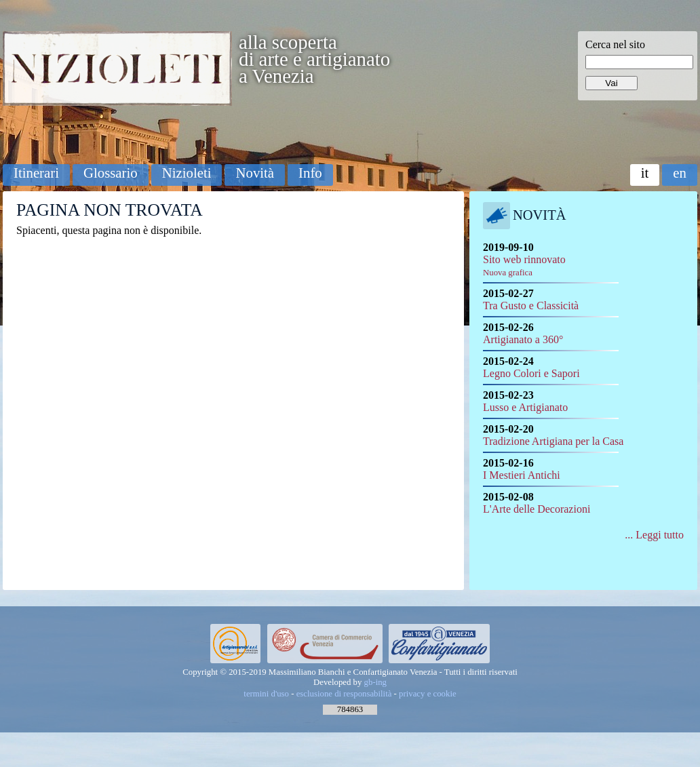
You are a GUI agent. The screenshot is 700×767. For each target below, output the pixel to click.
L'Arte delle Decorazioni (537, 509)
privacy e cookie (428, 694)
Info (310, 173)
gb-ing (375, 682)
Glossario (111, 173)
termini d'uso (266, 694)
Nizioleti (187, 173)
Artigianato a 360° (523, 339)
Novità (255, 173)
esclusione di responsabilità (344, 694)
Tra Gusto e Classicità (531, 306)
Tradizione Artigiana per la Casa (553, 441)
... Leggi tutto (654, 535)
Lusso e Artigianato (525, 407)
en (680, 173)
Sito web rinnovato (524, 265)
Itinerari (36, 173)
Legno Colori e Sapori (531, 373)
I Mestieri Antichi (522, 475)
